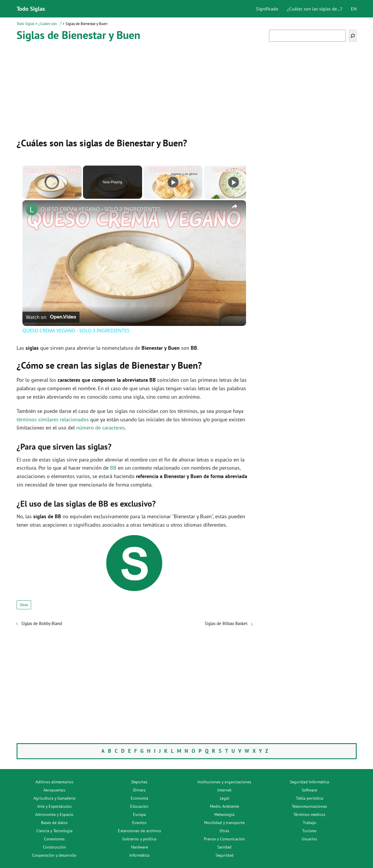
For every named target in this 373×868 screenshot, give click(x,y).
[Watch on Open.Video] (51, 317)
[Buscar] (353, 36)
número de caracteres (101, 428)
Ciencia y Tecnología (54, 831)
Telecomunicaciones (309, 806)
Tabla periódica (310, 798)
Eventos (139, 823)
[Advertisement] (135, 88)
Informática (139, 855)
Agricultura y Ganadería (54, 798)
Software (309, 790)
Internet (224, 790)
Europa (139, 814)
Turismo (309, 831)
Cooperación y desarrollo (54, 855)
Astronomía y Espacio (54, 814)
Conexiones (54, 839)
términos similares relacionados (53, 419)
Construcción (54, 847)
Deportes (139, 782)
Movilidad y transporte (224, 823)
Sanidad (224, 847)
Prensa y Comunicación (224, 839)
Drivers (139, 790)
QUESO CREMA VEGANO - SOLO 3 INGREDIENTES (101, 209)
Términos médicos (309, 814)
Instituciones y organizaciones (224, 782)
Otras (24, 605)
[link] (32, 210)
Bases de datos (54, 823)
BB (113, 468)
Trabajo (310, 823)
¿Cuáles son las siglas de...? (315, 9)
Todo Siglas (31, 9)
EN (354, 9)
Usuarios (309, 839)
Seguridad (224, 855)
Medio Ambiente (224, 806)
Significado (267, 9)
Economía (139, 798)
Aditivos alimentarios (54, 782)
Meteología (224, 814)
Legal (224, 798)
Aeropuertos (54, 790)
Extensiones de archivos (139, 831)
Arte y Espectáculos (54, 806)
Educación (139, 806)
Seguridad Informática (309, 782)
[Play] (173, 182)
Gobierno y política (139, 839)
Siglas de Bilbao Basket (226, 623)
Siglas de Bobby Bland (42, 623)
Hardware (139, 847)
